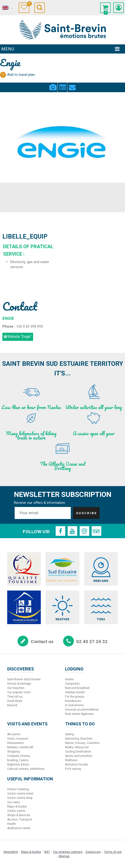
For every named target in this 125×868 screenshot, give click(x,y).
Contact (72, 84)
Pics (53, 84)
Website (20, 337)
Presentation (62, 84)
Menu (8, 49)
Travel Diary (28, 4)
